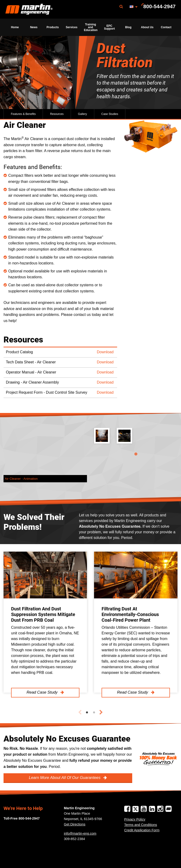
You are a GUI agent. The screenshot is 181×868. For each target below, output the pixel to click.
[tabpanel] (136, 439)
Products (53, 27)
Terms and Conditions (141, 825)
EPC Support (109, 27)
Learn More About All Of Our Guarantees (65, 778)
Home (15, 27)
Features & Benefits (23, 114)
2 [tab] (94, 713)
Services (72, 27)
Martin (29, 9)
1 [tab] (136, 454)
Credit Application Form (142, 830)
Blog (128, 27)
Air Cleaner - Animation (21, 479)
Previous (80, 712)
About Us (147, 27)
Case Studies (110, 114)
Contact (166, 27)
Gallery (82, 114)
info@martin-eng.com (80, 833)
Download (105, 352)
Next (101, 712)
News (34, 27)
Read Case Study (43, 693)
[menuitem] (29, 9)
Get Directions (75, 824)
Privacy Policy (135, 819)
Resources (57, 114)
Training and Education (91, 27)
